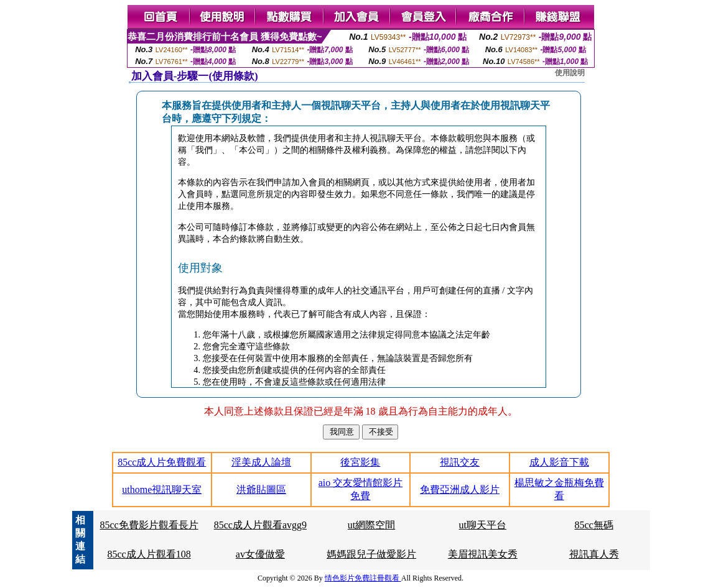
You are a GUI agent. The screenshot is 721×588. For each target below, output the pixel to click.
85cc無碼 (594, 525)
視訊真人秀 (594, 554)
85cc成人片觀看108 (149, 554)
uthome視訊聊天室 (162, 489)
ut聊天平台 (483, 525)
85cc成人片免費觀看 (162, 462)
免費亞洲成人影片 (460, 489)
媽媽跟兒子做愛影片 (371, 554)
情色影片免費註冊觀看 (363, 578)
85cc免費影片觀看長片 (149, 525)
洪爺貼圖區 (261, 489)
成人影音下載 (559, 462)
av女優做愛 (260, 554)
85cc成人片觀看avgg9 (260, 525)
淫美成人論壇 (261, 462)
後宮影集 (360, 462)
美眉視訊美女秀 (483, 554)
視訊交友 (460, 462)
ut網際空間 (371, 525)
